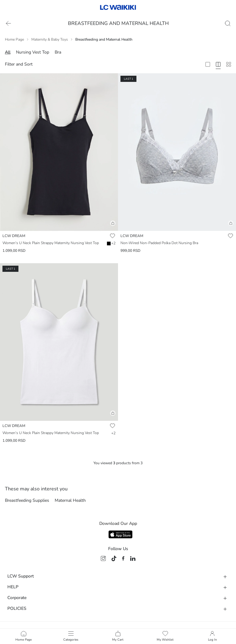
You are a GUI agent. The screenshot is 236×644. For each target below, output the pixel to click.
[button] (59, 226)
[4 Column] (218, 64)
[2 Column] (208, 64)
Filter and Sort (19, 64)
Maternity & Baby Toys (50, 39)
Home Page (14, 39)
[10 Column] (229, 64)
